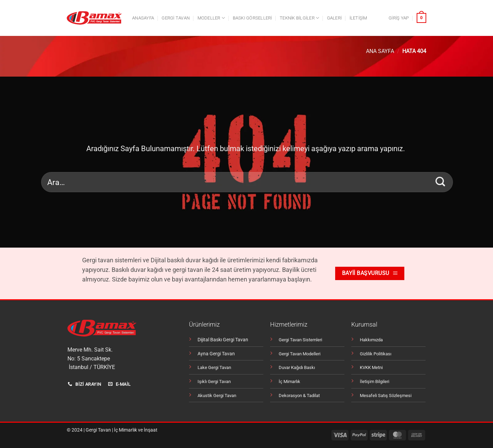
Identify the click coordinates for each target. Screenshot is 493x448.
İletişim (358, 18)
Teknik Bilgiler (299, 18)
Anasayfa (143, 18)
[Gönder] (440, 182)
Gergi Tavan (98, 430)
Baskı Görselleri (252, 18)
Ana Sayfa (380, 51)
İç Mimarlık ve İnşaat (136, 430)
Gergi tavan (176, 18)
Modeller (211, 18)
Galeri (334, 18)
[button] (399, 18)
